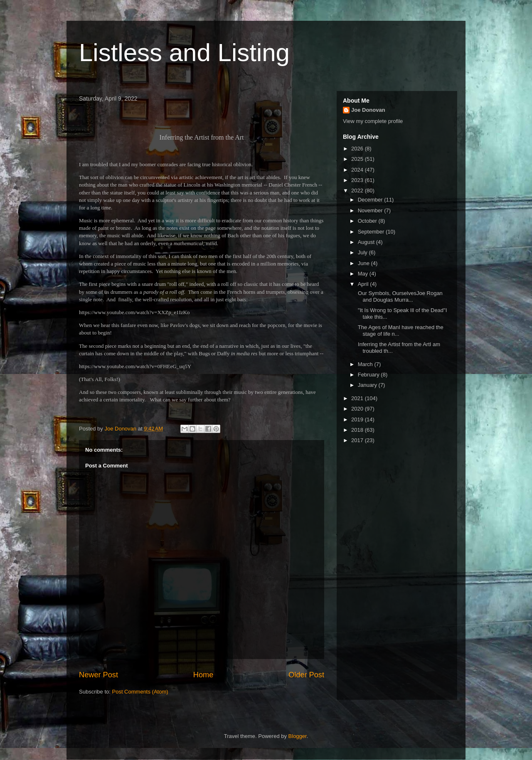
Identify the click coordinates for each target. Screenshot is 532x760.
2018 (358, 430)
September (372, 232)
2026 (358, 149)
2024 (358, 170)
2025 (358, 159)
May (364, 274)
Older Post (306, 675)
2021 (358, 398)
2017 (358, 440)
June (365, 263)
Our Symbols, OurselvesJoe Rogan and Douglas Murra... (399, 296)
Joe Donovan (368, 110)
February (369, 375)
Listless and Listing (184, 53)
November (371, 210)
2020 (358, 409)
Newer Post (99, 675)
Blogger (298, 736)
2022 (358, 191)
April (364, 284)
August (367, 242)
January (368, 385)
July (363, 252)
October (368, 221)
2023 (358, 180)
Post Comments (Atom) (140, 692)
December (371, 200)
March (366, 364)
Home (203, 675)
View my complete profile (373, 121)
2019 (358, 419)
